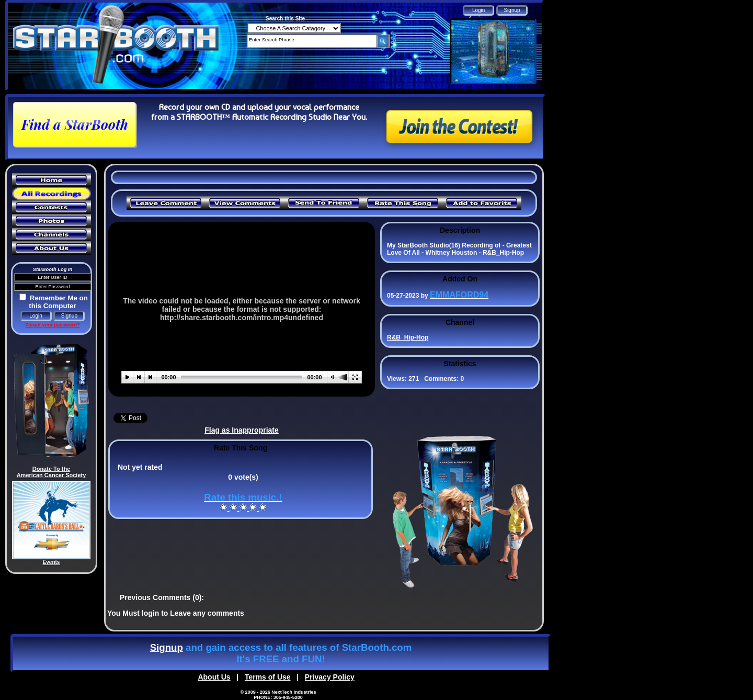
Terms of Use (268, 677)
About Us (214, 677)
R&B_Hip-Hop (408, 337)
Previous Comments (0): (162, 597)
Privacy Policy (330, 677)
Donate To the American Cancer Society (52, 472)
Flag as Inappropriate (242, 430)
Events (52, 562)
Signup (167, 647)
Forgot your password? (52, 325)
